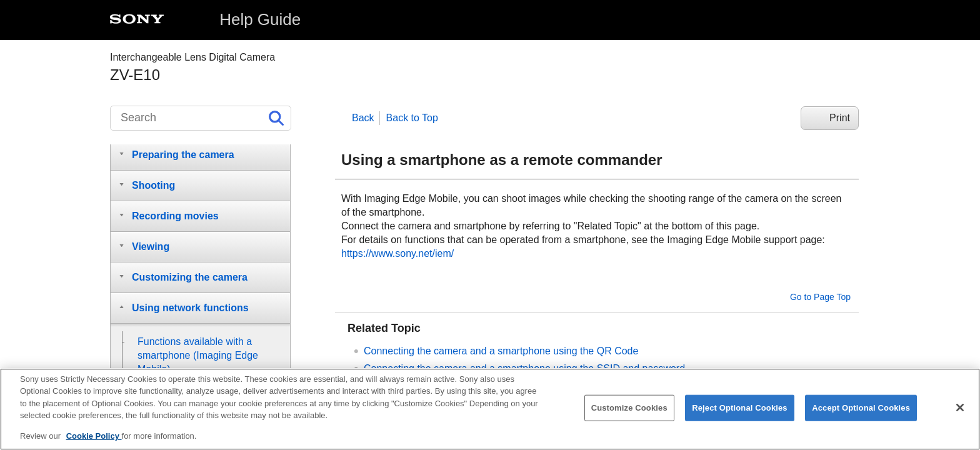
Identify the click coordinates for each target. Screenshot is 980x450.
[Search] (201, 118)
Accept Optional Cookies (861, 415)
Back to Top (412, 118)
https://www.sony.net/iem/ (397, 253)
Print (840, 118)
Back (363, 118)
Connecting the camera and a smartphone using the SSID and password (524, 368)
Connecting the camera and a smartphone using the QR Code (501, 351)
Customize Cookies (629, 415)
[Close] (960, 415)
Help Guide (260, 19)
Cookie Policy (94, 443)
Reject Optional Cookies (740, 415)
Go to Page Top (820, 297)
